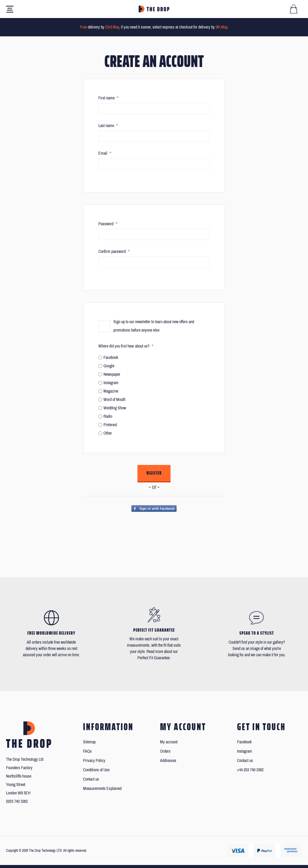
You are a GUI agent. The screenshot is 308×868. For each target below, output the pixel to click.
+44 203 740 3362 (250, 770)
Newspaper (112, 374)
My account (169, 742)
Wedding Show (115, 408)
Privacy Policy (94, 761)
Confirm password (112, 252)
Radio (108, 416)
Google (109, 366)
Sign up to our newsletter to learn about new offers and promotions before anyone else (154, 326)
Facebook (111, 358)
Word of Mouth (114, 400)
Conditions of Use (96, 770)
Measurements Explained (102, 789)
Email (103, 153)
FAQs (87, 751)
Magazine (111, 391)
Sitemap (89, 742)
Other (108, 433)
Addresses (168, 761)
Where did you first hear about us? (124, 346)
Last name (106, 126)
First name (106, 98)
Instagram (111, 383)
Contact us (91, 779)
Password (106, 224)
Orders (165, 751)
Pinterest (110, 425)
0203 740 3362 (17, 801)
